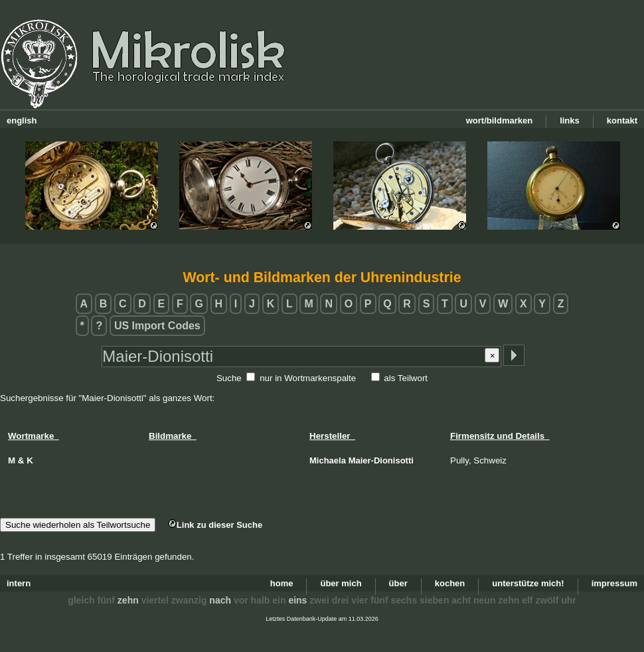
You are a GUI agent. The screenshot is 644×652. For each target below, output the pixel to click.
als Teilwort (406, 378)
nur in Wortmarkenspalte (308, 378)
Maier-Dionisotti (381, 460)
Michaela (328, 460)
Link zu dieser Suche (215, 525)
